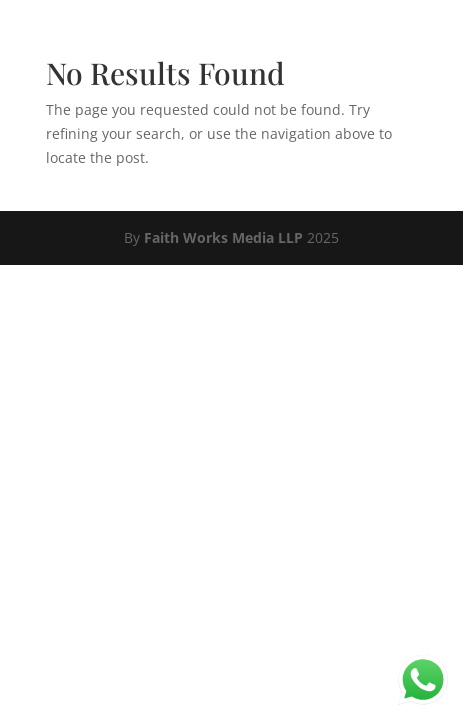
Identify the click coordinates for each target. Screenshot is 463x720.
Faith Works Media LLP (223, 237)
